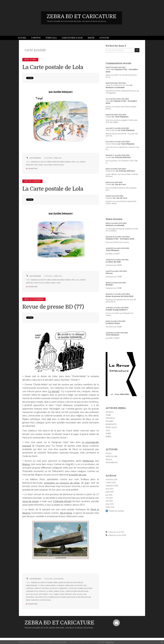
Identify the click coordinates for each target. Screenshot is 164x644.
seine (50, 165)
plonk (78, 597)
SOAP (108, 430)
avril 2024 (109, 501)
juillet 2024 (110, 492)
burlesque (71, 597)
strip (73, 162)
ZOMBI (108, 415)
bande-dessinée (58, 162)
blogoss (34, 594)
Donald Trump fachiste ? (117, 310)
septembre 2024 (112, 486)
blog (28, 594)
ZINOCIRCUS (110, 418)
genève (56, 591)
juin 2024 (109, 495)
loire (58, 283)
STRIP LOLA (58, 158)
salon (79, 594)
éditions (69, 594)
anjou (53, 283)
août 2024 (109, 489)
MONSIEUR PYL (111, 424)
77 (39, 585)
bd (39, 162)
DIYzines (109, 453)
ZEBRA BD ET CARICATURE (82, 16)
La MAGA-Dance (113, 323)
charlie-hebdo (50, 585)
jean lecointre (60, 597)
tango (41, 165)
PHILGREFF (110, 421)
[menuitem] (23, 38)
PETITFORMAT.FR (112, 463)
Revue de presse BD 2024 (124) (119, 296)
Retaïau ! (110, 285)
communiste (63, 588)
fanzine (67, 162)
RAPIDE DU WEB (111, 456)
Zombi (108, 117)
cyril (108, 101)
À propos (36, 38)
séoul (62, 591)
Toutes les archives (117, 511)
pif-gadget (78, 585)
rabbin (81, 588)
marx (72, 585)
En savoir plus (110, 642)
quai (46, 165)
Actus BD (104, 38)
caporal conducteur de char (117, 85)
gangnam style (32, 591)
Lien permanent (34, 158)
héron (48, 283)
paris (36, 165)
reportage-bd (83, 591)
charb (67, 585)
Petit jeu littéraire (123, 157)
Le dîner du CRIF (113, 262)
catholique (73, 588)
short (62, 594)
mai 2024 (109, 498)
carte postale (58, 165)
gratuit (43, 162)
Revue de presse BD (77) (53, 307)
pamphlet (38, 588)
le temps (50, 591)
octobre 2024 (111, 483)
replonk (84, 597)
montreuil (30, 597)
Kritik (91, 38)
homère (51, 597)
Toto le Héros (111, 130)
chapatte (42, 591)
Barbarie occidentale (115, 87)
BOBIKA (108, 436)
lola (77, 162)
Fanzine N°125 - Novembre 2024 (120, 239)
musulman (88, 588)
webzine (34, 162)
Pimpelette (110, 171)
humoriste (35, 600)
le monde (60, 585)
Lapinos (109, 198)
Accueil (22, 38)
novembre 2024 (111, 479)
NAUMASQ (110, 412)
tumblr (56, 594)
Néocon (109, 273)
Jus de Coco (120, 184)
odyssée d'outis (41, 597)
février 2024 (110, 507)
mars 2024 (110, 504)
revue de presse (77, 582)
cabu (42, 585)
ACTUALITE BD (59, 579)
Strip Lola (51, 38)
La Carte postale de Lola (53, 67)
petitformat (43, 594)
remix (28, 600)
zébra (49, 162)
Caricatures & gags (72, 38)
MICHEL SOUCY (111, 427)
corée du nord (71, 591)
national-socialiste (50, 588)
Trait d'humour (122, 117)
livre (84, 594)
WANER (108, 433)
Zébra (108, 69)
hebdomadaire (32, 585)
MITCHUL (109, 459)
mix (90, 597)
